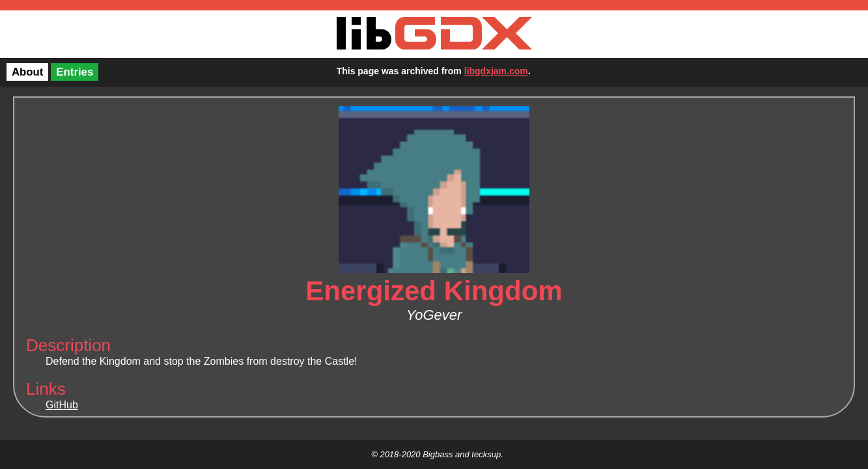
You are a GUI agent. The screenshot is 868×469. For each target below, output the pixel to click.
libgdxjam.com (496, 71)
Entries (75, 72)
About (27, 72)
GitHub (62, 405)
